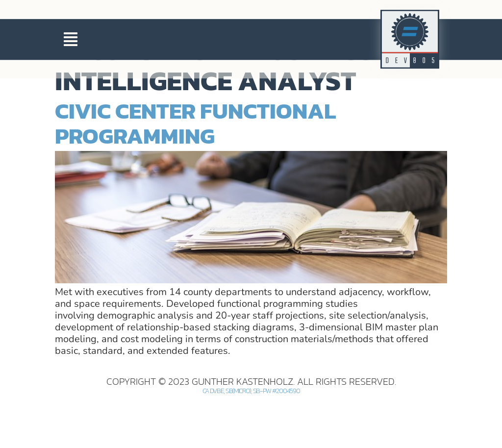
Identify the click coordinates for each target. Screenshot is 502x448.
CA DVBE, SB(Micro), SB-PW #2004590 (251, 434)
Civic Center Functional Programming (195, 166)
